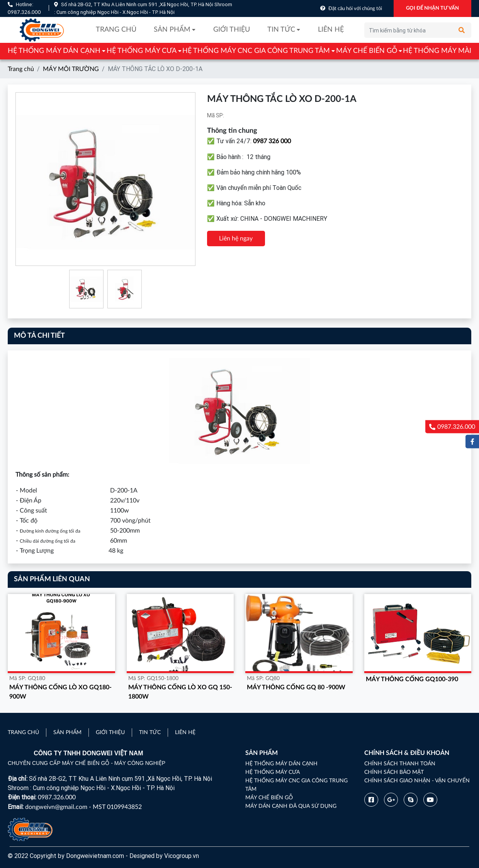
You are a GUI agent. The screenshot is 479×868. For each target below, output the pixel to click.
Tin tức (281, 30)
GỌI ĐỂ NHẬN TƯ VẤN (432, 8)
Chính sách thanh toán (400, 764)
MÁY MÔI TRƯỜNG (71, 69)
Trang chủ (116, 30)
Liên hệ (331, 30)
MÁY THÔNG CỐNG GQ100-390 (412, 679)
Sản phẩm (172, 30)
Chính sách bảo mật (394, 772)
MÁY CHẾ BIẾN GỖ (367, 51)
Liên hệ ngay (236, 239)
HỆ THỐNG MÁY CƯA (142, 51)
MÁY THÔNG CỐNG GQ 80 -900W (296, 687)
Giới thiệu (232, 30)
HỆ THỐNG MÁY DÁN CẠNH (54, 51)
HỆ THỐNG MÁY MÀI (437, 51)
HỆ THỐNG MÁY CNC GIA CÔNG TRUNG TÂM (256, 51)
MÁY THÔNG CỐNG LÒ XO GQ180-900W (60, 692)
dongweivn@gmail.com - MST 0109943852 (83, 807)
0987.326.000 (24, 13)
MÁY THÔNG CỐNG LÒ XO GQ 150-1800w (180, 692)
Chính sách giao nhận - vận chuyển (417, 781)
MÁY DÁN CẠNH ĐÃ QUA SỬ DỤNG (291, 806)
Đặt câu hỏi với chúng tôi (355, 9)
